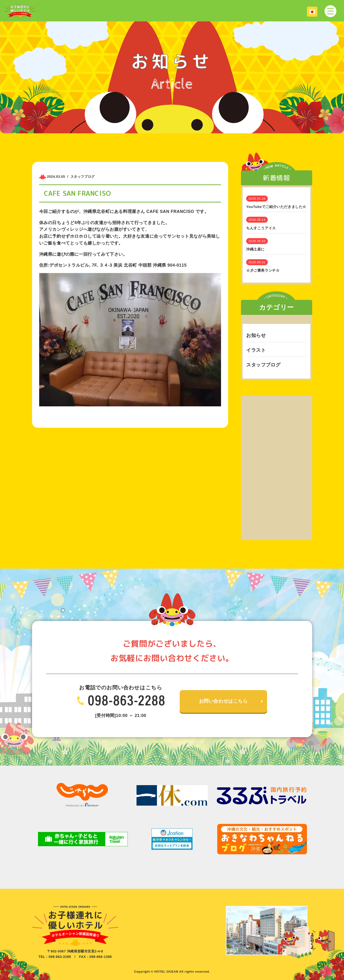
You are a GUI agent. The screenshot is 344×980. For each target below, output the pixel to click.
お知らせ (256, 335)
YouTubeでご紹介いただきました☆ (276, 207)
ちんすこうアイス (261, 228)
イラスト (256, 350)
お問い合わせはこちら (223, 701)
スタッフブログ (263, 365)
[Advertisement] (277, 467)
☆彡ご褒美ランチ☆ (263, 270)
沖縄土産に (255, 249)
